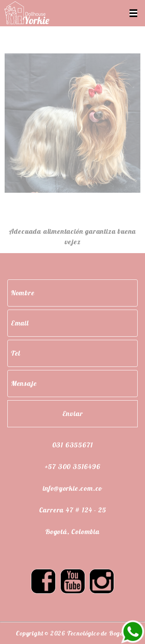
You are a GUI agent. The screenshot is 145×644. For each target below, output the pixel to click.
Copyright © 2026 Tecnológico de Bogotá (72, 633)
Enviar (73, 414)
